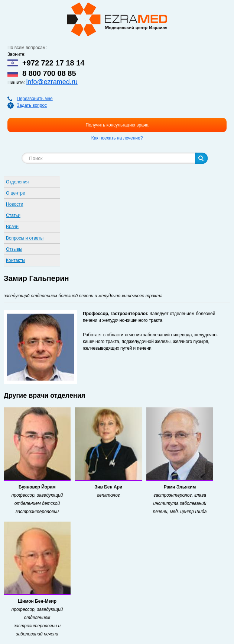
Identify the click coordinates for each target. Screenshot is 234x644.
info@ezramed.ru (52, 82)
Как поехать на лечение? (117, 138)
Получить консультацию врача (117, 125)
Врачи (12, 227)
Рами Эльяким (180, 487)
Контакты (16, 260)
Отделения (17, 182)
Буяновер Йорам (37, 487)
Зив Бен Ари (109, 487)
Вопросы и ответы (25, 238)
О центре (16, 193)
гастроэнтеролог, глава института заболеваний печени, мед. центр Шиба (180, 503)
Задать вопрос (32, 105)
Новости (14, 204)
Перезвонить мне (35, 99)
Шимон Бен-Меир (37, 601)
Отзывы (14, 249)
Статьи (13, 215)
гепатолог (108, 495)
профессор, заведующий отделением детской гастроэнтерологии (37, 503)
